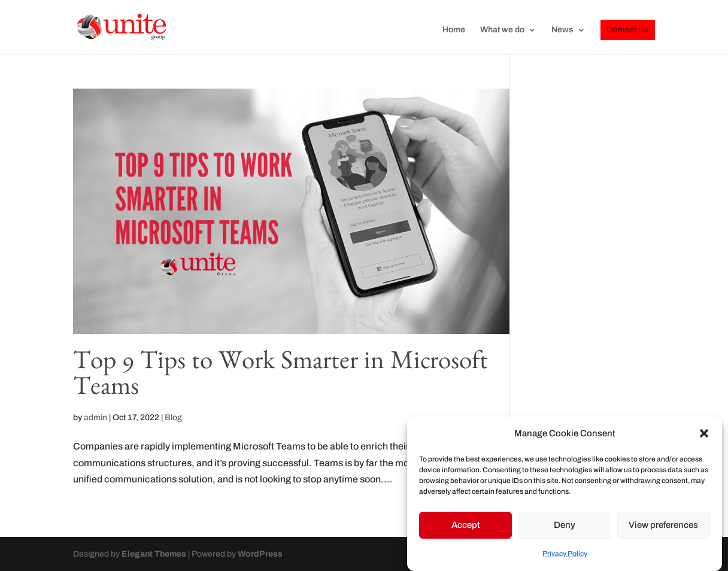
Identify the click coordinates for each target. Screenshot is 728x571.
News (562, 30)
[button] (704, 433)
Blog (173, 417)
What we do (502, 30)
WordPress (260, 554)
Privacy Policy (565, 554)
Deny (565, 525)
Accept (466, 525)
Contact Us (628, 30)
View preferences (663, 525)
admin (95, 417)
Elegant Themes (154, 554)
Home (454, 30)
